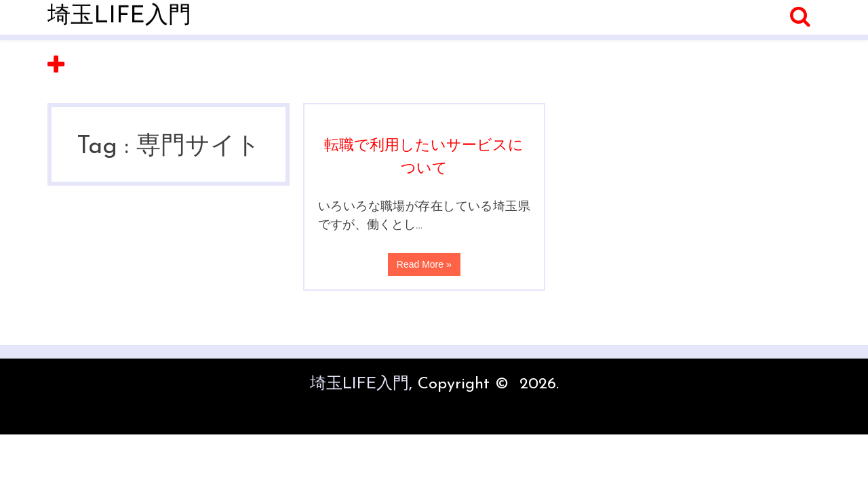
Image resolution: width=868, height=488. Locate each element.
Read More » (424, 264)
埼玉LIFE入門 (119, 17)
